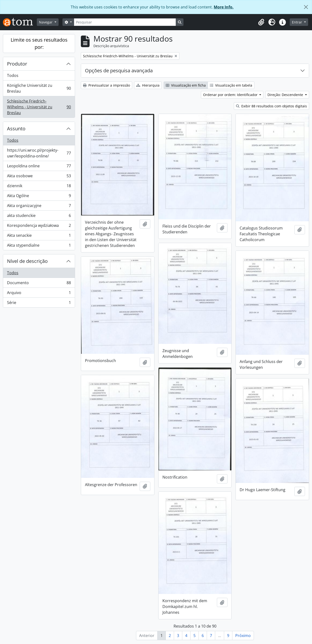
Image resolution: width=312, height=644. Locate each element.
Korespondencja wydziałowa (39, 226)
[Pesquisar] (125, 22)
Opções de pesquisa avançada (119, 70)
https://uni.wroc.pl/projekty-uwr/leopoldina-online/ (39, 153)
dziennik (39, 187)
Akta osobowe (39, 177)
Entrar (297, 22)
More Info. (224, 7)
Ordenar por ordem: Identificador (231, 95)
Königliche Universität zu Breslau (39, 88)
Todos (13, 75)
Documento (39, 284)
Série (39, 303)
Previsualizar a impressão (107, 85)
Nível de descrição (27, 261)
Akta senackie (39, 236)
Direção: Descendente (286, 95)
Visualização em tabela (231, 85)
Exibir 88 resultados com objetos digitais (271, 106)
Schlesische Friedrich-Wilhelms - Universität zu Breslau (39, 107)
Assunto (16, 129)
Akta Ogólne (39, 197)
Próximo (243, 636)
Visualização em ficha (186, 85)
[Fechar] (306, 7)
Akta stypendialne (39, 246)
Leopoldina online (39, 167)
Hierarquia (148, 85)
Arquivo (39, 294)
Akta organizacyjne (39, 207)
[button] (261, 22)
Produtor (17, 64)
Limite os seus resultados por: (39, 43)
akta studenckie (39, 217)
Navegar (46, 22)
